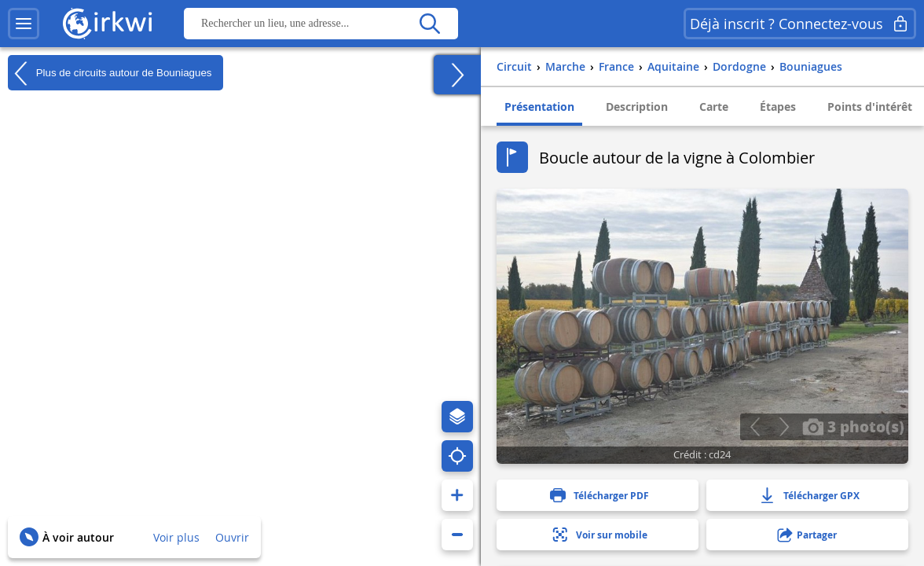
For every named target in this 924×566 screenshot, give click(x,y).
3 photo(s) (853, 426)
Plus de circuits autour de (110, 73)
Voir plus (176, 537)
